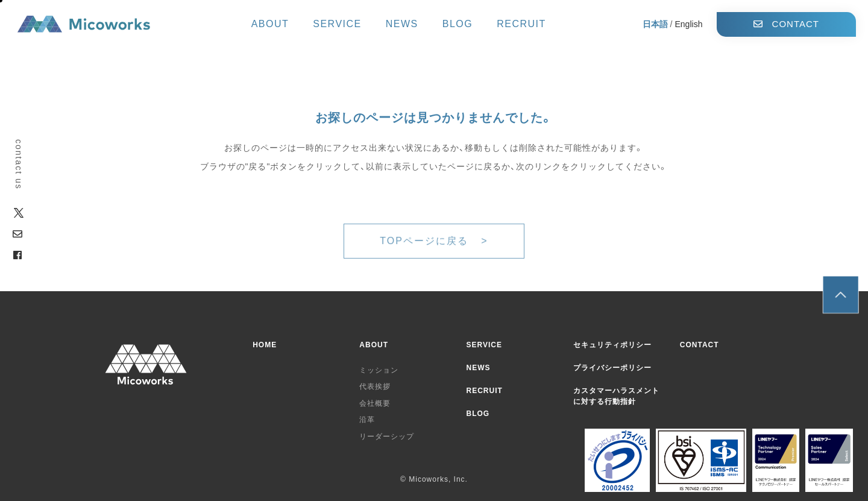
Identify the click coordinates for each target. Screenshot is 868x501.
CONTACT (786, 24)
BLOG (458, 24)
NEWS (402, 24)
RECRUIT (521, 24)
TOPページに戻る (426, 251)
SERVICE (337, 24)
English (689, 24)
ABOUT (270, 24)
